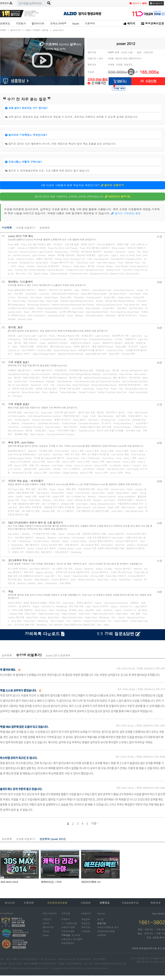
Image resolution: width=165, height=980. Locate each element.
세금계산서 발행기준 (118, 196)
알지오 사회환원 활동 (126, 213)
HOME (4, 30)
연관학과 (45, 228)
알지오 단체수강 (112, 185)
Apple (76, 23)
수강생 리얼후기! (26, 228)
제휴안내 (155, 903)
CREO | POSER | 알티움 (38, 30)
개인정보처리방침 (106, 931)
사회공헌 (86, 903)
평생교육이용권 (152, 23)
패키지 (129, 23)
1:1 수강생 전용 (69, 923)
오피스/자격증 (58, 23)
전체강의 (6, 3)
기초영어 (90, 23)
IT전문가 (21, 23)
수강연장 (86, 931)
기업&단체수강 (130, 903)
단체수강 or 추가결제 (72, 939)
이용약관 (29, 903)
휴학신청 (86, 927)
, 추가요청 (71, 935)
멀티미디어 (38, 23)
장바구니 (138, 3)
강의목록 (7, 228)
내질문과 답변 (68, 927)
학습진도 (86, 923)
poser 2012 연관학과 (58, 655)
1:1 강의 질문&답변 (119, 634)
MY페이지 (156, 3)
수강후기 (66, 919)
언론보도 (5, 23)
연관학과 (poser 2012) (53, 839)
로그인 (100, 919)
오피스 (46, 931)
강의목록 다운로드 (45, 634)
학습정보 (86, 919)
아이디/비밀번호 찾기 (108, 927)
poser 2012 (58, 30)
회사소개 (10, 903)
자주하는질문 (68, 931)
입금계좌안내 (68, 943)
